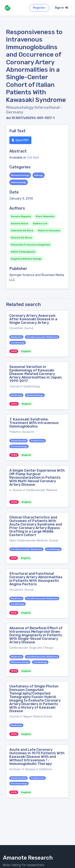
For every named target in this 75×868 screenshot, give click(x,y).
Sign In (61, 8)
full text (33, 158)
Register (39, 8)
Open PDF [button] (20, 140)
